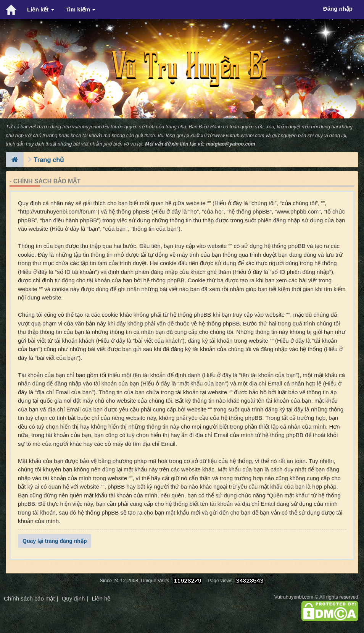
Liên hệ (101, 598)
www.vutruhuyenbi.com (239, 135)
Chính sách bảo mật (29, 598)
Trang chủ (49, 160)
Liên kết (41, 9)
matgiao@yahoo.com (231, 144)
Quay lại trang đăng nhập (55, 541)
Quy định (73, 598)
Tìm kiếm (81, 9)
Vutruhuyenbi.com (294, 597)
